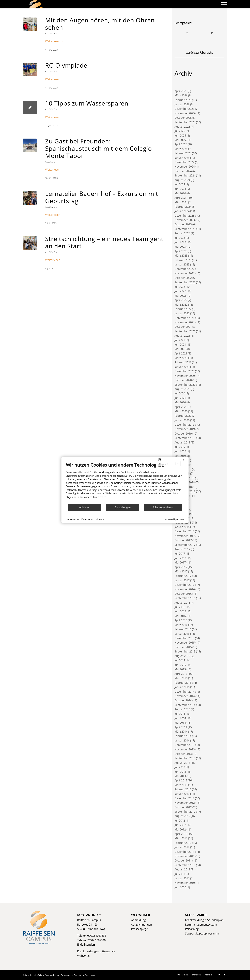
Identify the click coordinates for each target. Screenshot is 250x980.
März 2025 (181, 149)
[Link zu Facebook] (224, 975)
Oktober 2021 (183, 327)
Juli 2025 (180, 131)
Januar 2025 (182, 158)
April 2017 (181, 567)
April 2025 (181, 144)
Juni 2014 (180, 718)
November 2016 (185, 589)
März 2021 (181, 358)
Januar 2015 (182, 687)
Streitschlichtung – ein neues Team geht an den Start (104, 242)
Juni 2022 (180, 291)
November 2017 (185, 536)
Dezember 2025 (184, 109)
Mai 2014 (180, 723)
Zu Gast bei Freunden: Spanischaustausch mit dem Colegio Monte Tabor (99, 148)
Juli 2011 (180, 874)
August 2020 (182, 389)
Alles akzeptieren (163, 507)
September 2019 (185, 438)
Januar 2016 (182, 634)
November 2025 (185, 113)
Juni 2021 (180, 345)
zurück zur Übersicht (199, 53)
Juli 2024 (180, 184)
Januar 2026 (182, 104)
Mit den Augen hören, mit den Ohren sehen (100, 24)
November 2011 (185, 856)
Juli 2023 (180, 238)
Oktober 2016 (183, 594)
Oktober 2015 (183, 647)
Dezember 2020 (184, 371)
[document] (125, 483)
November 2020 (185, 376)
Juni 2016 (180, 611)
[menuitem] (223, 4)
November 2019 (185, 429)
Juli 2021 (180, 340)
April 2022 (181, 300)
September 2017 (185, 545)
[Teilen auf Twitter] (212, 33)
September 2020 (185, 385)
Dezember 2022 (184, 269)
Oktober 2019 (183, 434)
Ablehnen (85, 507)
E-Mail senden (86, 945)
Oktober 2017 (183, 540)
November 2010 (185, 883)
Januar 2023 (182, 264)
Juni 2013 (180, 772)
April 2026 (181, 91)
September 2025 (185, 122)
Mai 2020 (180, 402)
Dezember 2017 (184, 531)
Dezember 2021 (184, 318)
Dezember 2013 (184, 745)
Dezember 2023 (184, 216)
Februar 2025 (183, 153)
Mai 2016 (180, 616)
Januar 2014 (182, 740)
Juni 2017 (180, 558)
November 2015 (185, 643)
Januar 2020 (182, 420)
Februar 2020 (183, 416)
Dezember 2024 (184, 162)
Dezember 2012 (184, 798)
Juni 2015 (180, 665)
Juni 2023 (180, 242)
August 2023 (182, 233)
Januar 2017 (182, 580)
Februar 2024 (183, 207)
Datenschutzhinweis (93, 519)
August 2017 (182, 549)
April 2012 (181, 834)
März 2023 (181, 256)
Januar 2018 (182, 527)
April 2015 (181, 674)
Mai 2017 (180, 562)
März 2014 (181, 732)
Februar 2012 (183, 843)
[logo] (36, 4)
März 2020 (181, 411)
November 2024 (185, 167)
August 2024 (182, 180)
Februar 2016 (183, 629)
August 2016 (182, 603)
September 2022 (185, 282)
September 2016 (185, 598)
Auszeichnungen (142, 925)
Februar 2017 (183, 576)
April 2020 (181, 407)
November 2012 (185, 803)
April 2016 (181, 620)
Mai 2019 (180, 456)
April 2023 (181, 251)
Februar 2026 (183, 100)
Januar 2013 (182, 794)
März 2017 (181, 571)
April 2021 (181, 353)
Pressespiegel (140, 929)
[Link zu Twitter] (219, 975)
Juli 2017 (180, 554)
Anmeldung (138, 920)
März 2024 (181, 202)
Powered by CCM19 (175, 519)
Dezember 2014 (184, 692)
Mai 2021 (180, 349)
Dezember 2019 (184, 425)
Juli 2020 (180, 393)
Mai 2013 (180, 776)
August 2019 (182, 442)
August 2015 (182, 656)
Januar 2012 (182, 847)
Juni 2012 (180, 825)
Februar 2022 (183, 309)
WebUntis (83, 956)
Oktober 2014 (183, 700)
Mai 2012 (180, 829)
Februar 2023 (183, 260)
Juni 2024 (180, 189)
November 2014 (185, 696)
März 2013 (181, 785)
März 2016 (181, 625)
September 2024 (185, 175)
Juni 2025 (180, 136)
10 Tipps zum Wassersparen (87, 103)
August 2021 (182, 336)
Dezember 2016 (184, 585)
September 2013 (185, 758)
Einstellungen (123, 507)
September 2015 (185, 651)
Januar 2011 (182, 878)
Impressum (72, 519)
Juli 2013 (180, 767)
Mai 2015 (180, 669)
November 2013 (185, 749)
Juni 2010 (180, 887)
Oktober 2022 (183, 278)
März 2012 (181, 838)
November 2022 (185, 273)
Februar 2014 (183, 736)
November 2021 (185, 322)
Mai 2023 (180, 247)
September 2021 (185, 331)
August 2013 (182, 763)
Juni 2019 (180, 451)
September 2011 (185, 865)
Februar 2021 (183, 362)
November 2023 (185, 220)
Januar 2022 (182, 313)
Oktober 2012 (183, 807)
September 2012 (185, 812)
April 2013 (181, 780)
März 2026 (181, 95)
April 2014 (181, 727)
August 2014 (182, 709)
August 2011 (182, 869)
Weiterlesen (54, 41)
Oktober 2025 (183, 118)
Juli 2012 (180, 821)
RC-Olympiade (66, 65)
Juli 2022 (180, 287)
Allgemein (51, 33)
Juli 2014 (180, 714)
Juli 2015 (180, 660)
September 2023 (185, 229)
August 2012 (182, 816)
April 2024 (181, 198)
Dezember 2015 (184, 638)
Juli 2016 (180, 607)
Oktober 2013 (183, 754)
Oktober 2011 (183, 860)
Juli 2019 (180, 447)
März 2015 (181, 678)
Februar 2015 (183, 683)
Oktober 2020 (183, 380)
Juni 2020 (180, 398)
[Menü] (223, 4)
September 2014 (185, 705)
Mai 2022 (180, 296)
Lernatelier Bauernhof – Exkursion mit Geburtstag (102, 197)
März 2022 (181, 305)
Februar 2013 (183, 789)
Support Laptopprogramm (202, 933)
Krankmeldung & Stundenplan (204, 920)
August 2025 (182, 127)
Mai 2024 (180, 193)
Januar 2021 (182, 367)
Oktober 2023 (183, 224)
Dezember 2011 (184, 852)
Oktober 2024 (183, 171)
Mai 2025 (180, 140)
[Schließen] (183, 460)
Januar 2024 (182, 211)
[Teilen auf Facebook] (187, 33)
